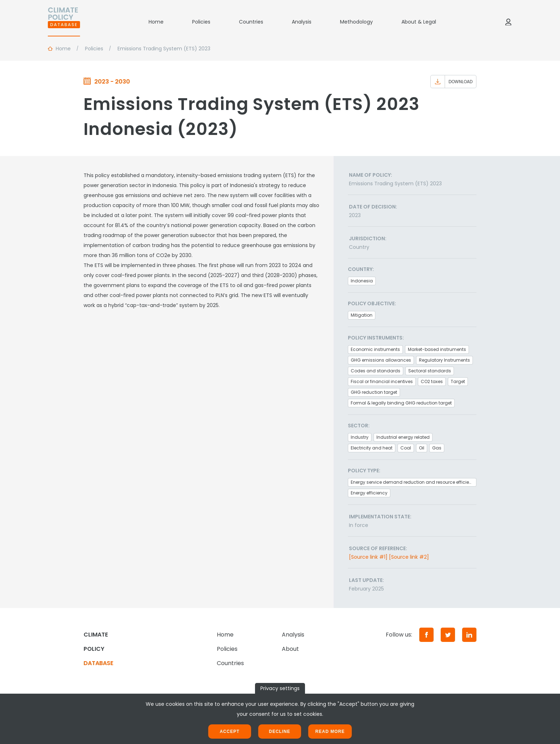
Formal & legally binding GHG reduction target (401, 403)
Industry (360, 437)
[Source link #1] (368, 557)
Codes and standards (376, 371)
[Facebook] (426, 635)
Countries (251, 22)
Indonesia (362, 281)
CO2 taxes (432, 381)
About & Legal (419, 22)
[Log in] (508, 22)
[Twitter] (448, 635)
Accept (229, 732)
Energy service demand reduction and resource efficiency (414, 482)
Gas (437, 448)
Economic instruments (375, 349)
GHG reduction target (374, 392)
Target (458, 381)
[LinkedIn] (469, 635)
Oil (422, 448)
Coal (406, 448)
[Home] (64, 22)
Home (156, 22)
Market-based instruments (437, 349)
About (290, 649)
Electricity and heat (372, 448)
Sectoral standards (430, 371)
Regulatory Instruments (444, 360)
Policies (201, 22)
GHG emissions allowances (381, 360)
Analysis (302, 22)
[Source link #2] (409, 557)
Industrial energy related (403, 437)
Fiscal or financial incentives (382, 381)
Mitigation (362, 315)
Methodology (356, 22)
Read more (330, 732)
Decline (280, 732)
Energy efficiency (369, 493)
